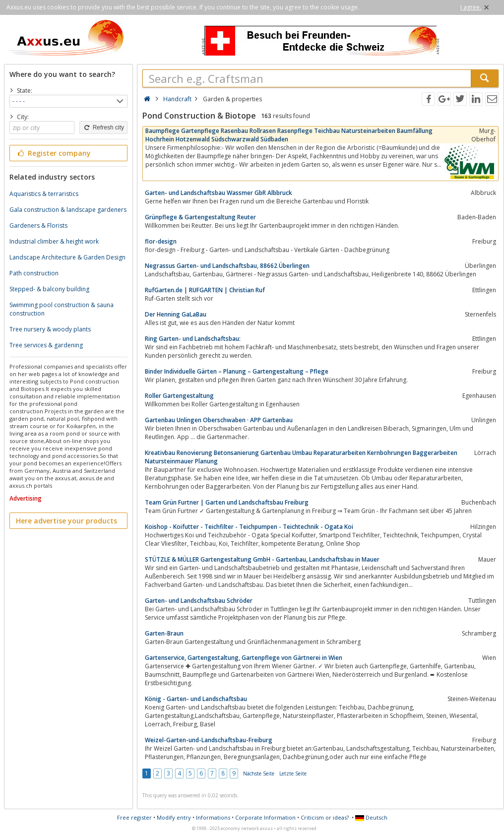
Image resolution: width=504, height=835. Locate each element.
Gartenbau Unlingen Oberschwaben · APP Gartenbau (219, 420)
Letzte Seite (293, 773)
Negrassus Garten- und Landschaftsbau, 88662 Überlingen (227, 266)
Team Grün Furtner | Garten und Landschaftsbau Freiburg (227, 502)
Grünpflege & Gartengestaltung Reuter (200, 217)
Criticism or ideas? (325, 817)
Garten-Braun (164, 633)
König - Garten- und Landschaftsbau (196, 699)
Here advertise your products (66, 521)
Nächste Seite (259, 773)
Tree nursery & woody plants (50, 329)
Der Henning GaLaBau (176, 314)
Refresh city (103, 128)
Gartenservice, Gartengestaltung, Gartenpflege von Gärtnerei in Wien (244, 658)
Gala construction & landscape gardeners (68, 210)
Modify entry (174, 817)
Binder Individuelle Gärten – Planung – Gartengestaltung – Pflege (237, 371)
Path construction (34, 273)
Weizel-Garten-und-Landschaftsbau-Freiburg (209, 740)
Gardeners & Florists (38, 225)
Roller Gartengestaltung (179, 396)
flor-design (161, 241)
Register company (53, 153)
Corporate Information (265, 817)
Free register (134, 817)
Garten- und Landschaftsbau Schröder (199, 601)
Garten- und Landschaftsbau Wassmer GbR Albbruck (219, 193)
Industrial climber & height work (54, 241)
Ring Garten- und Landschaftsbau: (193, 339)
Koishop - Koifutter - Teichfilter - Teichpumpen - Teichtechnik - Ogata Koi (249, 527)
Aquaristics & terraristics (44, 194)
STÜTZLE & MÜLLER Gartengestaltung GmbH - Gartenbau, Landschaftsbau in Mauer (262, 559)
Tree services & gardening (46, 345)
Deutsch (371, 817)
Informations (213, 817)
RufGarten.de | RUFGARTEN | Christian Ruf (205, 290)
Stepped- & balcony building (49, 289)
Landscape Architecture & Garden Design (67, 257)
